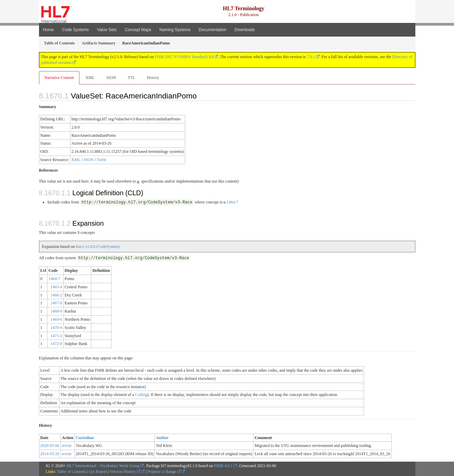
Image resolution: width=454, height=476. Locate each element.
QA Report (98, 472)
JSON (111, 78)
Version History (125, 472)
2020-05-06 (50, 446)
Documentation (213, 30)
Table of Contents (72, 472)
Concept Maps (138, 30)
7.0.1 (311, 57)
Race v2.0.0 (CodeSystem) (98, 247)
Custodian (85, 438)
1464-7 (232, 202)
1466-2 (56, 295)
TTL (131, 78)
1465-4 (56, 287)
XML (90, 78)
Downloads (245, 30)
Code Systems (76, 30)
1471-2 (56, 336)
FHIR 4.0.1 (223, 466)
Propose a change (164, 472)
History (153, 78)
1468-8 (56, 311)
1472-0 (56, 344)
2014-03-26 (50, 454)
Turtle (101, 160)
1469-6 (56, 319)
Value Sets (107, 30)
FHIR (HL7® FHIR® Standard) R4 (184, 57)
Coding (141, 395)
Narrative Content (59, 78)
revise (67, 446)
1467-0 (56, 303)
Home (49, 30)
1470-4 (56, 328)
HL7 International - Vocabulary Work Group (103, 466)
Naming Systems (175, 30)
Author (162, 438)
